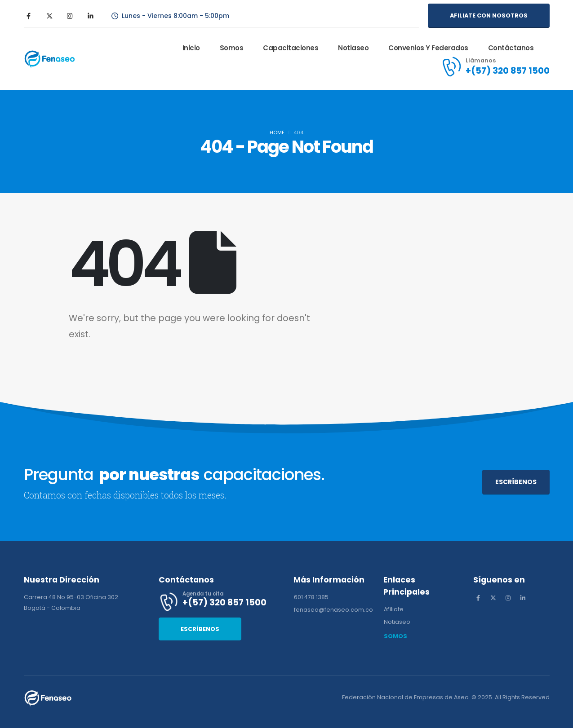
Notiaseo (353, 48)
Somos (232, 48)
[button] (489, 15)
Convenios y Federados (428, 48)
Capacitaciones (291, 48)
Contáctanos (511, 48)
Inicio (191, 48)
